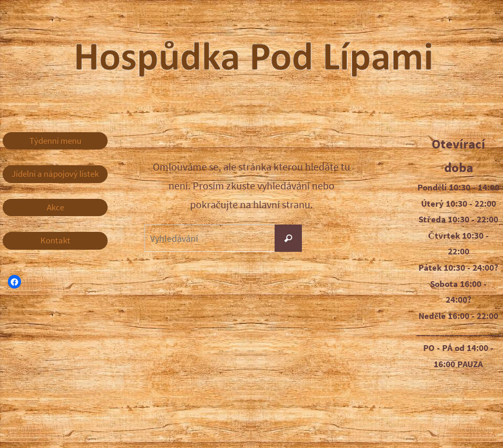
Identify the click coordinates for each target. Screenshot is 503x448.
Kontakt (55, 240)
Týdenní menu (55, 141)
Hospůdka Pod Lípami (337, 57)
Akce (55, 207)
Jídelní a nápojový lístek (55, 174)
